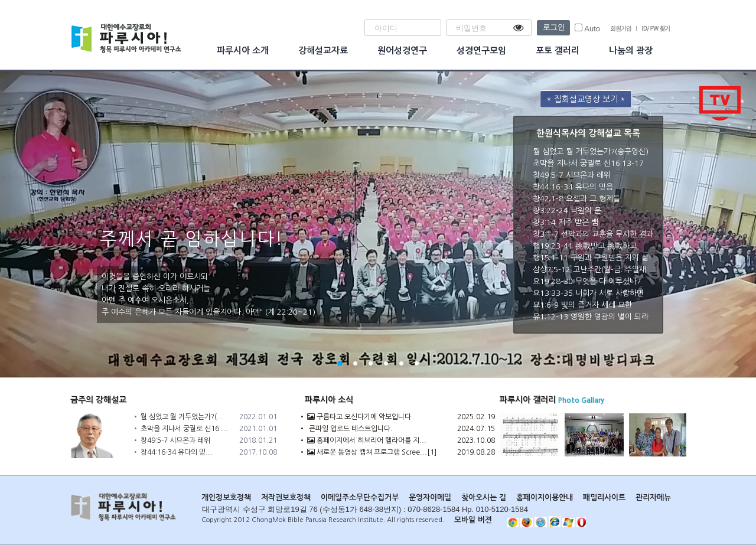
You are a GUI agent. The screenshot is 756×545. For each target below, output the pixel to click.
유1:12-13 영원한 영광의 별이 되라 (591, 317)
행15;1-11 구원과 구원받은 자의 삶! (592, 258)
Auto (587, 29)
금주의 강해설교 (98, 400)
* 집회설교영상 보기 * (586, 99)
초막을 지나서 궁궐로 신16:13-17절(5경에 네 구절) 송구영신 (632, 163)
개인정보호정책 (226, 497)
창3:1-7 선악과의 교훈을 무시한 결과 (593, 234)
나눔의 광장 (631, 50)
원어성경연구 (402, 50)
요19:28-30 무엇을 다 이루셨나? (587, 281)
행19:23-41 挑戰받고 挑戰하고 (585, 246)
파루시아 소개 (243, 50)
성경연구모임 (481, 50)
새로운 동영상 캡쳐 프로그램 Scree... (367, 452)
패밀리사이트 (604, 497)
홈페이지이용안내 (545, 497)
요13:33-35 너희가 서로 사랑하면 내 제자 (601, 293)
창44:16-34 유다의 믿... (177, 452)
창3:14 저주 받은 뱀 (566, 222)
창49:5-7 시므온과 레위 (572, 175)
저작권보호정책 (286, 497)
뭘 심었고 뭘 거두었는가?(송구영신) (591, 151)
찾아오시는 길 (484, 497)
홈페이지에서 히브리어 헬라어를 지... (367, 440)
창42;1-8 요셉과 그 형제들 (576, 199)
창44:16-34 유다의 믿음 (573, 187)
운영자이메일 (430, 497)
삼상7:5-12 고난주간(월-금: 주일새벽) (594, 270)
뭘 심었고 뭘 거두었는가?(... (182, 417)
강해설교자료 (323, 50)
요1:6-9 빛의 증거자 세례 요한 (582, 305)
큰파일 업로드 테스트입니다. (350, 429)
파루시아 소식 (329, 400)
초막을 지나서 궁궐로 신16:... (184, 429)
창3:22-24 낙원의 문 (567, 211)
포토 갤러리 (558, 50)
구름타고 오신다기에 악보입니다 (359, 417)
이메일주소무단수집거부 (360, 497)
